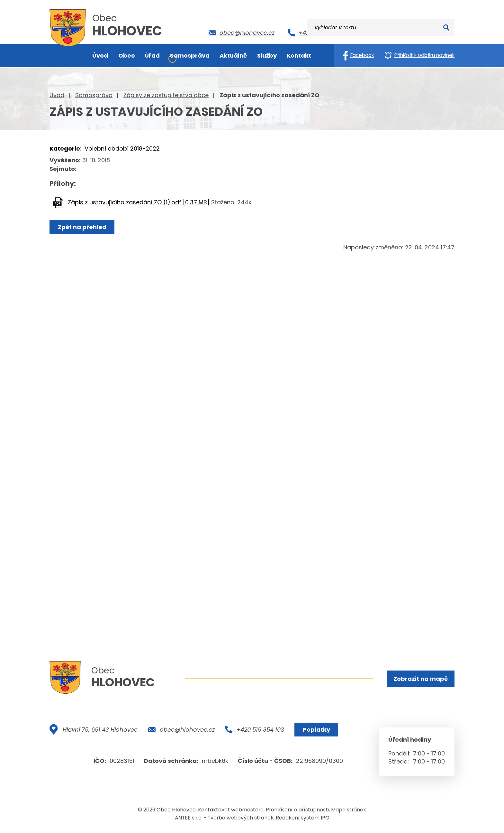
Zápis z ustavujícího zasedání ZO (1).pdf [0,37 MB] (139, 202)
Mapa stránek (349, 812)
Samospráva (94, 95)
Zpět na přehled (82, 227)
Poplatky (316, 731)
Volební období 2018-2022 (122, 148)
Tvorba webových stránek (241, 820)
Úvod (57, 95)
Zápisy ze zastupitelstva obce (166, 95)
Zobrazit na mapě (420, 679)
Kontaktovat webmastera (231, 812)
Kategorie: (66, 148)
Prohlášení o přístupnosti (297, 812)
